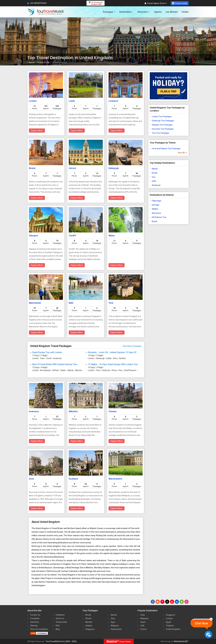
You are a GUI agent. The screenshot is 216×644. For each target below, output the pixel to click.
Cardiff (72, 236)
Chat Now (202, 623)
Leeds (72, 101)
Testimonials (61, 622)
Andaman (156, 185)
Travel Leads (180, 3)
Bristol (32, 168)
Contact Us (35, 615)
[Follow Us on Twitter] (167, 602)
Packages (109, 12)
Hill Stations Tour (159, 217)
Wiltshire (73, 411)
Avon (31, 479)
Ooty (113, 618)
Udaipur (89, 626)
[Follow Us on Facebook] (153, 602)
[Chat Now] (208, 634)
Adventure (156, 213)
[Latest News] (158, 602)
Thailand (170, 626)
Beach (155, 221)
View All (182, 153)
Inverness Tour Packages (163, 129)
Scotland (73, 479)
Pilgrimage (156, 201)
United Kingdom (173, 629)
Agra (113, 622)
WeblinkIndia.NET (181, 641)
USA (142, 626)
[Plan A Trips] (169, 86)
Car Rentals (172, 12)
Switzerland (116, 629)
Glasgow (33, 236)
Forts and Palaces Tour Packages (166, 149)
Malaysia (115, 626)
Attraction (144, 12)
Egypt (168, 622)
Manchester (35, 303)
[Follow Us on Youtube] (172, 602)
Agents (158, 12)
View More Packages (132, 346)
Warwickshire (115, 479)
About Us (60, 618)
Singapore (90, 629)
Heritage (156, 205)
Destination (126, 12)
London (33, 101)
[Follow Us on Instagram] (187, 602)
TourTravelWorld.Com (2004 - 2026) (61, 641)
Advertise (35, 622)
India (143, 615)
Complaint (35, 618)
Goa (154, 177)
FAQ (58, 626)
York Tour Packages (160, 133)
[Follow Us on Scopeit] (182, 602)
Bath (71, 303)
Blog (58, 629)
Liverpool (113, 101)
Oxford (72, 168)
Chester (113, 411)
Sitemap (34, 626)
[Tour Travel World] (46, 12)
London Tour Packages (162, 117)
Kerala (155, 173)
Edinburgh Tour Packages (163, 121)
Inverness (34, 411)
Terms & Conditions (39, 629)
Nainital (89, 622)
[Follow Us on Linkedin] (177, 602)
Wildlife (155, 209)
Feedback (60, 615)
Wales (112, 236)
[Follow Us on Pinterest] (162, 602)
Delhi (154, 181)
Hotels (185, 12)
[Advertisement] (168, 269)
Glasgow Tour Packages (162, 125)
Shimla (88, 618)
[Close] (211, 619)
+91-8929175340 (37, 3)
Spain (143, 622)
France (143, 629)
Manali (155, 169)
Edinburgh (114, 168)
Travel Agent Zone (156, 3)
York (111, 303)
